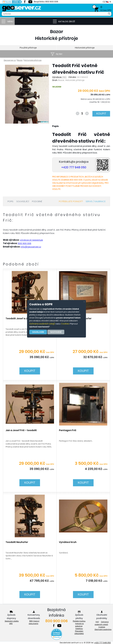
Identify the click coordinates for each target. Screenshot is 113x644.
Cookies (65, 324)
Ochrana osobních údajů (42, 324)
